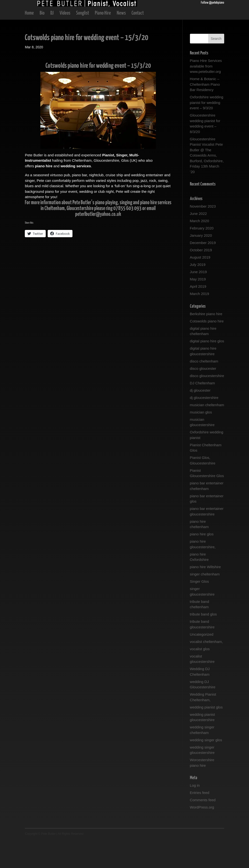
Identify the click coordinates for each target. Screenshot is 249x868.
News (121, 41)
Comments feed (203, 828)
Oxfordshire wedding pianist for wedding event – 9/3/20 (207, 130)
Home (29, 41)
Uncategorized (202, 662)
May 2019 (198, 307)
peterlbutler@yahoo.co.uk (98, 242)
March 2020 (200, 249)
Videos (65, 41)
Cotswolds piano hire (207, 349)
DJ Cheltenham (202, 411)
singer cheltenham (205, 602)
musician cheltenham (207, 433)
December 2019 (203, 271)
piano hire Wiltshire (205, 595)
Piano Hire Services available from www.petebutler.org (206, 94)
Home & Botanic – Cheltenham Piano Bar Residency (205, 112)
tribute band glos (203, 642)
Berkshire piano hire (206, 342)
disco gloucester (203, 396)
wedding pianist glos (206, 735)
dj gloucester (200, 418)
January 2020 (201, 263)
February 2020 (202, 256)
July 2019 (198, 292)
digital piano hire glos (207, 369)
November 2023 (203, 234)
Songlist (83, 41)
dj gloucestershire (204, 426)
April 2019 (198, 314)
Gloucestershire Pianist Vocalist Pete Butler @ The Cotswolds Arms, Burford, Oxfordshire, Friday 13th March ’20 (207, 183)
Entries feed (200, 821)
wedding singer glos (206, 768)
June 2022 (198, 241)
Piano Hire (103, 41)
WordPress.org (202, 835)
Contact (138, 41)
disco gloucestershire (207, 404)
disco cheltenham (204, 389)
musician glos (201, 440)
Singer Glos (199, 609)
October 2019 (201, 278)
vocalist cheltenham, (206, 670)
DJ (52, 41)
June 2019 (198, 300)
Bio (42, 41)
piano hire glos (202, 562)
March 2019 (200, 322)
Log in (195, 813)
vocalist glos (200, 677)
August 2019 (200, 285)
